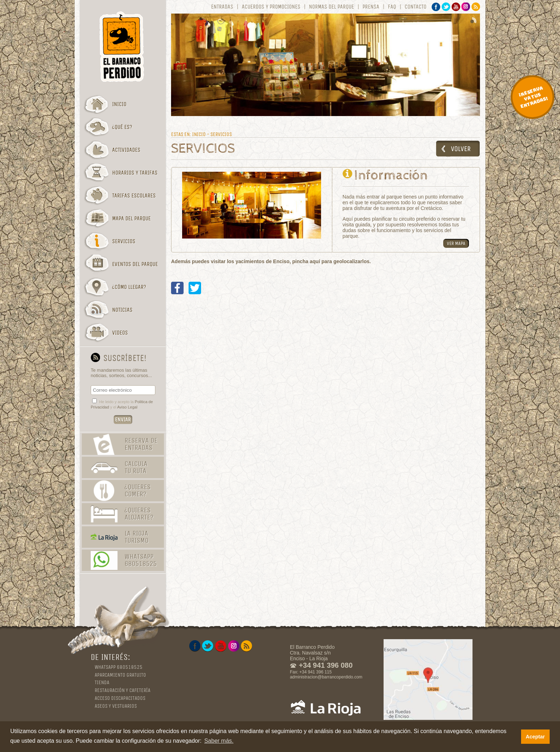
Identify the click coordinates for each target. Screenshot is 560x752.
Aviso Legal (127, 407)
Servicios (221, 134)
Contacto (416, 7)
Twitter (446, 7)
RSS (476, 7)
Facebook (436, 7)
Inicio (199, 134)
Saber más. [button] (219, 741)
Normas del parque (331, 7)
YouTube (456, 7)
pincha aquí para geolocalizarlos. (331, 261)
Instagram (466, 7)
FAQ (392, 7)
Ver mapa (456, 243)
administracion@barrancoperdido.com (326, 677)
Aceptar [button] (535, 737)
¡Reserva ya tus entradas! (533, 97)
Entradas (222, 7)
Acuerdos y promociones (271, 7)
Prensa (371, 7)
